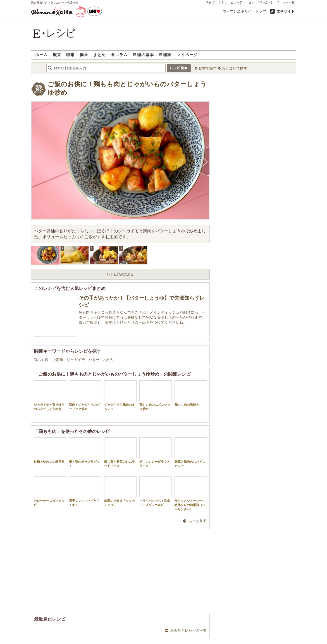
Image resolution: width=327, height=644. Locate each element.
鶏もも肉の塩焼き (191, 393)
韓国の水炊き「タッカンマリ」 (120, 492)
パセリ (109, 360)
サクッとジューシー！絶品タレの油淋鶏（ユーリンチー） (191, 494)
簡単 (84, 55)
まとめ (100, 55)
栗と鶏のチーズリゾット (85, 452)
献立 (57, 55)
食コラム (119, 55)
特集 (70, 55)
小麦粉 (58, 360)
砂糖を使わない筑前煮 (50, 450)
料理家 (165, 55)
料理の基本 (143, 55)
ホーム (41, 55)
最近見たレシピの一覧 (188, 630)
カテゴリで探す (234, 68)
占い (252, 2)
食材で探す (208, 68)
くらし (223, 2)
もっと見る (198, 521)
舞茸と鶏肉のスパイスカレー (191, 452)
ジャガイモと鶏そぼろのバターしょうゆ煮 (50, 395)
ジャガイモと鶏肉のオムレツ (120, 395)
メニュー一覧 (286, 2)
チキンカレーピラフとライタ (156, 452)
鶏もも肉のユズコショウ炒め (156, 395)
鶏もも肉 (42, 360)
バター (94, 360)
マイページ (187, 55)
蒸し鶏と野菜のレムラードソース (120, 452)
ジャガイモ (76, 360)
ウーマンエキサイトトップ (244, 11)
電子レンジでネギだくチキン (85, 492)
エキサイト (286, 11)
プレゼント (266, 2)
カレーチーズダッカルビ (50, 492)
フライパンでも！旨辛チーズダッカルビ (156, 492)
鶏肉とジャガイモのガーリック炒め (85, 395)
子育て (210, 2)
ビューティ (238, 2)
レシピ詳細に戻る (120, 274)
